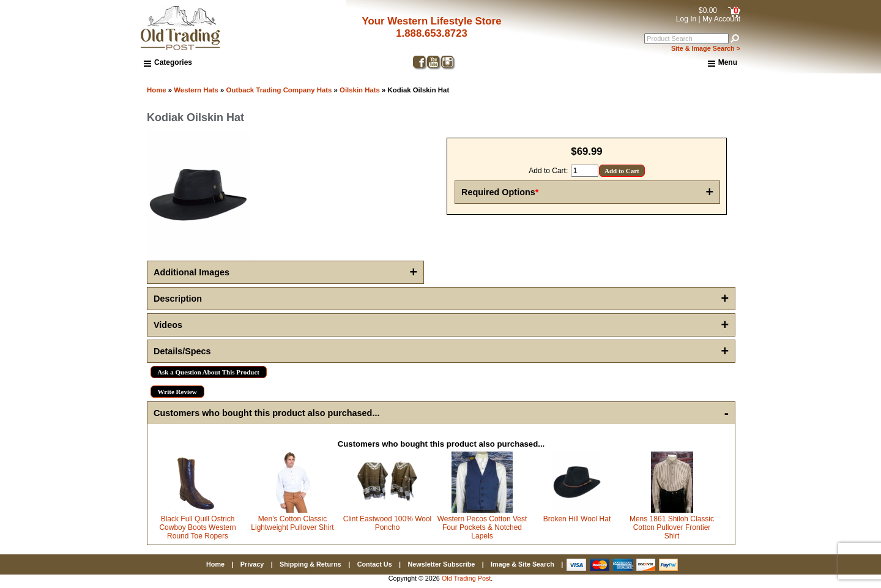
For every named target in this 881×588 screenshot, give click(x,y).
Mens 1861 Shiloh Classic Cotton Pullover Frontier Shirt (672, 527)
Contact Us (375, 564)
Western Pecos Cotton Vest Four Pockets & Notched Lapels (482, 527)
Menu (723, 63)
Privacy (252, 564)
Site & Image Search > (706, 48)
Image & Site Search (522, 564)
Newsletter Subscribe (441, 564)
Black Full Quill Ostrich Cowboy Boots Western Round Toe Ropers (197, 527)
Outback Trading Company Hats (279, 90)
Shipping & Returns (310, 564)
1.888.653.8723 (432, 33)
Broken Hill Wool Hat (577, 519)
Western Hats (196, 90)
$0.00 (708, 10)
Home (157, 90)
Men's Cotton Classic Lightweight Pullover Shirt (292, 523)
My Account (721, 19)
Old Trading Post (466, 578)
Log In (686, 19)
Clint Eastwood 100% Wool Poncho (388, 523)
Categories (168, 62)
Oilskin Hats (360, 90)
